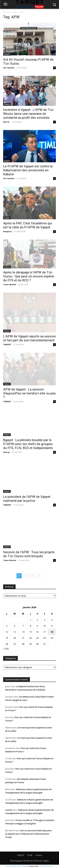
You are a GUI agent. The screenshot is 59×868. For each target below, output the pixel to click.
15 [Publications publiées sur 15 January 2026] (31, 632)
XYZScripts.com (46, 866)
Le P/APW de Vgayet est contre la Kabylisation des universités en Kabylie (28, 170)
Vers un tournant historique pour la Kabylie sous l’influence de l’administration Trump (28, 834)
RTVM (30, 855)
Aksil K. (6, 122)
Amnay (6, 452)
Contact (39, 855)
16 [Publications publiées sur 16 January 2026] (37, 632)
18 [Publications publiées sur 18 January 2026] (52, 632)
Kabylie (7, 54)
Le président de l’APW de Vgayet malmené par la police (27, 499)
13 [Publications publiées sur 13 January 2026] (15, 632)
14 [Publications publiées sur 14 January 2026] (23, 632)
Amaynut (7, 231)
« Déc (6, 649)
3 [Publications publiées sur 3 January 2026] (45, 620)
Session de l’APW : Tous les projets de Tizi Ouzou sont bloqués (29, 554)
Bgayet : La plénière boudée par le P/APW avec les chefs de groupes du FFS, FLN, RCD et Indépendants (28, 444)
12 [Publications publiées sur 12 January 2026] (7, 632)
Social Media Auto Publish (17, 866)
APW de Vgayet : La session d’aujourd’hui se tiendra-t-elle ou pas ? (29, 393)
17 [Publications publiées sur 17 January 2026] (45, 632)
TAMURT (7, 344)
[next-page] (39, 576)
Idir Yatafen (9, 68)
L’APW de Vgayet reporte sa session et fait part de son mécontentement (29, 338)
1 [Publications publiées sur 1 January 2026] (31, 620)
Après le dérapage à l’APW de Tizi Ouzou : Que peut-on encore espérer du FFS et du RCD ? (29, 276)
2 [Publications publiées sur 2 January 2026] (37, 620)
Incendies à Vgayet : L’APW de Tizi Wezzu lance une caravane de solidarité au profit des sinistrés (28, 114)
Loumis (9, 810)
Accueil (6, 12)
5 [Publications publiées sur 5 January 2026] (7, 626)
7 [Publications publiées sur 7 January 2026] (23, 626)
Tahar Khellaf (10, 284)
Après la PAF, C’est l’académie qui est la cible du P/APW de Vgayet (28, 225)
